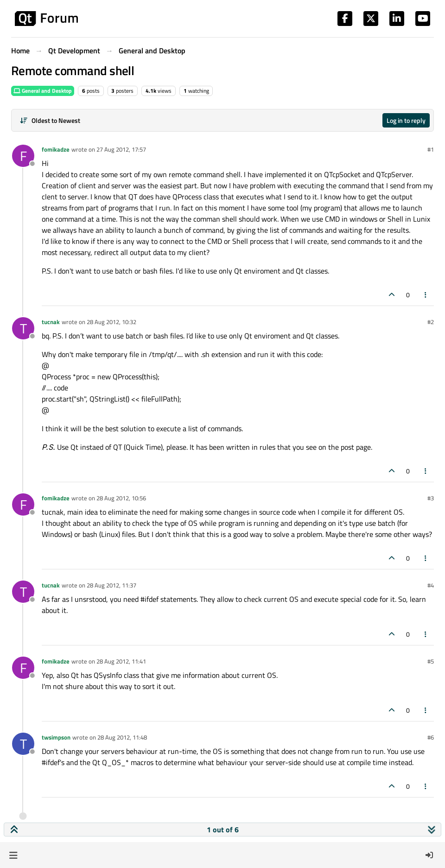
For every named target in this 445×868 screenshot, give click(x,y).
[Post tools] (426, 295)
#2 (431, 322)
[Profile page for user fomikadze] (23, 156)
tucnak (51, 322)
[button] (13, 855)
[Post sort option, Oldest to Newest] (50, 120)
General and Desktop (43, 91)
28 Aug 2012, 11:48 (122, 737)
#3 (431, 498)
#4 (431, 585)
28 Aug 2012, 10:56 (121, 498)
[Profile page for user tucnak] (23, 328)
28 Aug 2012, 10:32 (111, 322)
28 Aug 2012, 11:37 (111, 585)
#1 (431, 149)
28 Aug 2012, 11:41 (121, 661)
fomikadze (56, 149)
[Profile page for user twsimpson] (23, 744)
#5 (431, 661)
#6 (431, 737)
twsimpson (56, 737)
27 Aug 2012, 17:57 (121, 149)
